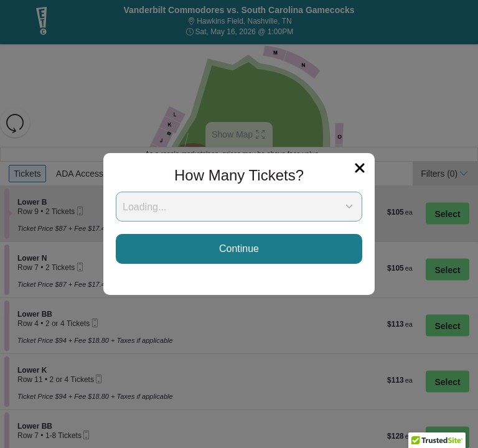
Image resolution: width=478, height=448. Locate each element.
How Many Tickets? (239, 175)
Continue (239, 249)
